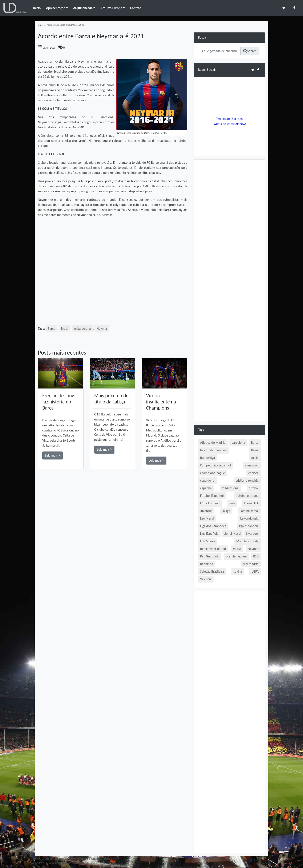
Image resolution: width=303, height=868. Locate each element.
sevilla (238, 571)
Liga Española (209, 534)
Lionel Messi (232, 534)
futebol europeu (248, 496)
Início (37, 8)
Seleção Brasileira (212, 571)
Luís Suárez (208, 541)
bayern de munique (213, 450)
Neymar (102, 329)
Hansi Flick (251, 503)
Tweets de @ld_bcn (229, 119)
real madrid (251, 564)
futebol (254, 488)
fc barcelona (83, 329)
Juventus (206, 511)
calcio (255, 458)
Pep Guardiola (210, 556)
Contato (136, 8)
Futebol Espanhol (212, 496)
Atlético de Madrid (213, 443)
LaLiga (226, 511)
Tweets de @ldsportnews (229, 124)
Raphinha (207, 564)
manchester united (213, 549)
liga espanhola (249, 526)
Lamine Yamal (249, 511)
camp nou (252, 465)
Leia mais (52, 455)
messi (237, 549)
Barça (52, 329)
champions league (213, 473)
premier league (236, 556)
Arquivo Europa (111, 8)
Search (250, 51)
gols (232, 503)
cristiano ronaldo (247, 480)
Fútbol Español (210, 503)
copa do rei (208, 480)
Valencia (206, 579)
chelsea (253, 473)
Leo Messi (207, 518)
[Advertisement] (113, 529)
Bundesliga (207, 458)
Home (40, 25)
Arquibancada (83, 8)
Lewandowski (249, 518)
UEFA (255, 571)
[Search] (219, 51)
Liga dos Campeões (213, 526)
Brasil (65, 329)
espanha (206, 488)
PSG (256, 556)
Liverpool (252, 534)
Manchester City (247, 541)
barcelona (238, 443)
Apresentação (56, 8)
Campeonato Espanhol (215, 465)
